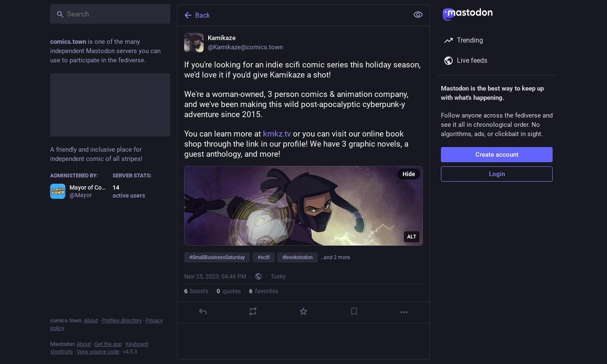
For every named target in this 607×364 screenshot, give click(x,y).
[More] (404, 312)
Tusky (278, 276)
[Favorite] (303, 311)
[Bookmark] (354, 311)
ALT (412, 237)
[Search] (110, 14)
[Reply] (203, 311)
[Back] (292, 15)
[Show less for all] (418, 15)
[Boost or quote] (253, 311)
